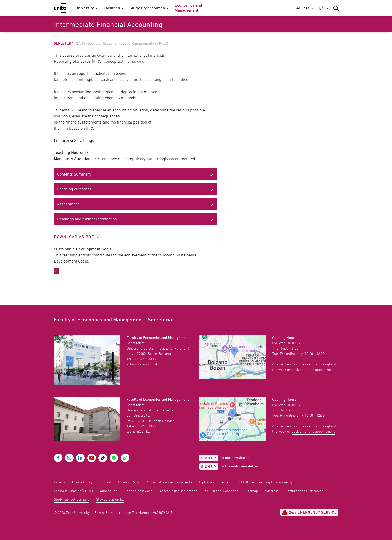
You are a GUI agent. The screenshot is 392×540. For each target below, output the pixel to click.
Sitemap (252, 491)
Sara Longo (84, 141)
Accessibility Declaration (178, 491)
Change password (138, 491)
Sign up (209, 458)
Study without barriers (71, 500)
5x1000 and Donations (221, 491)
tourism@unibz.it (140, 432)
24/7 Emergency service (309, 512)
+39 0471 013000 (145, 359)
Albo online (109, 491)
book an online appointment (313, 370)
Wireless (272, 491)
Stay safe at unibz (110, 500)
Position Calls (129, 482)
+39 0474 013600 (145, 426)
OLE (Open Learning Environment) (265, 482)
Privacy (59, 482)
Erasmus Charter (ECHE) (73, 491)
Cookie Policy (82, 482)
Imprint (105, 482)
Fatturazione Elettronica (304, 491)
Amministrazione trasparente (169, 482)
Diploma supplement (215, 482)
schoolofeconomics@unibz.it (148, 364)
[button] (324, 9)
